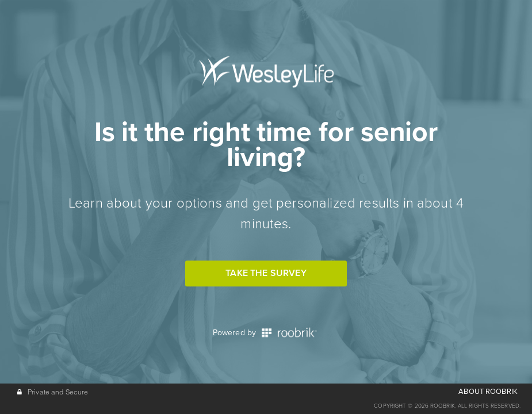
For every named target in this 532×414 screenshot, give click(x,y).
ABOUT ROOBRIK (488, 392)
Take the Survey (266, 273)
